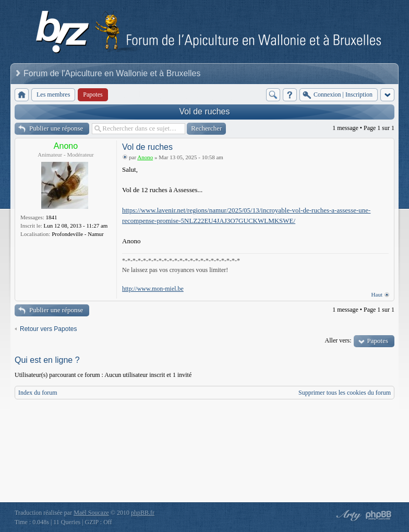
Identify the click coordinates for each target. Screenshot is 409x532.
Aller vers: (338, 340)
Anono (66, 146)
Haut (377, 294)
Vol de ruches (205, 111)
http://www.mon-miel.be (153, 289)
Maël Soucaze (91, 513)
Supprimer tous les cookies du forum (345, 393)
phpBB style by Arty (347, 515)
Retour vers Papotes (48, 329)
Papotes (378, 341)
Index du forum (38, 393)
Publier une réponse (56, 128)
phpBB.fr (143, 513)
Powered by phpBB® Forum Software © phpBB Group (379, 515)
